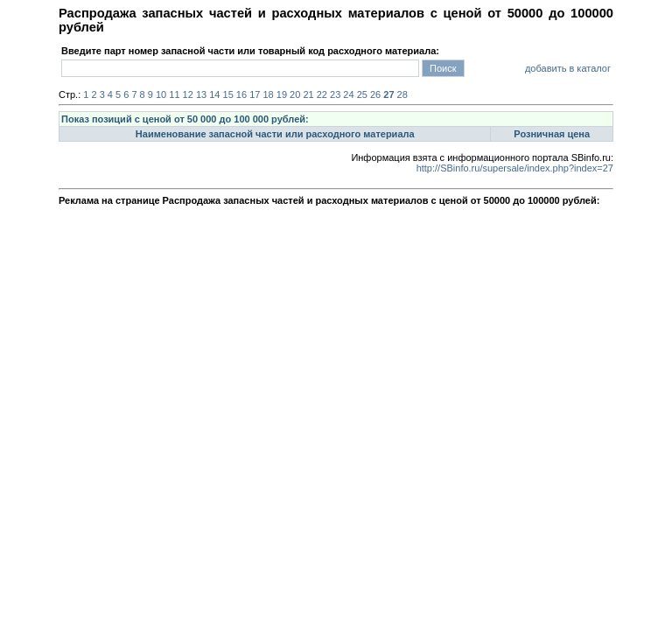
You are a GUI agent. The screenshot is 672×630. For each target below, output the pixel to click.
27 (388, 94)
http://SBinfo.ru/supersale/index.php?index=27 (515, 168)
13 (201, 94)
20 (295, 94)
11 (174, 94)
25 (362, 94)
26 (375, 94)
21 (308, 94)
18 (268, 94)
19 (282, 94)
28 (402, 94)
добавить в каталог (568, 68)
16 (241, 94)
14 (214, 94)
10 (161, 94)
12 (188, 94)
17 (255, 94)
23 (335, 94)
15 (228, 94)
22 (322, 94)
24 (348, 94)
